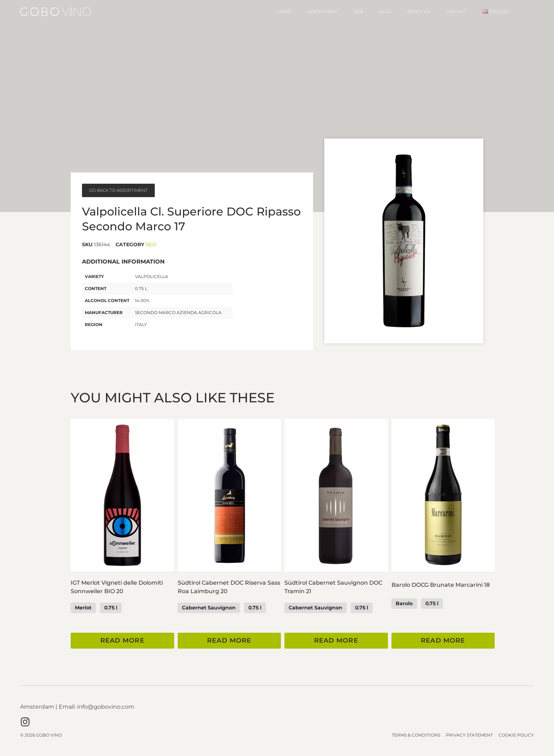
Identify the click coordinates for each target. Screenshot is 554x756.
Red (151, 244)
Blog (385, 11)
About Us (419, 11)
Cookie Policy (516, 735)
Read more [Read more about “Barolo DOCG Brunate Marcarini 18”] (443, 640)
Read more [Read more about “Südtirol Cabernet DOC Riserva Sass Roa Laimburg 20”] (229, 640)
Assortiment (323, 11)
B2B (359, 11)
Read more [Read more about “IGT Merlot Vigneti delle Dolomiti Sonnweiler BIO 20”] (122, 640)
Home (285, 11)
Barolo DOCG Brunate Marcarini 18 (441, 585)
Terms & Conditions (416, 735)
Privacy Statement (469, 735)
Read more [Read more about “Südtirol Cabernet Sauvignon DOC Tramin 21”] (336, 640)
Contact (456, 11)
